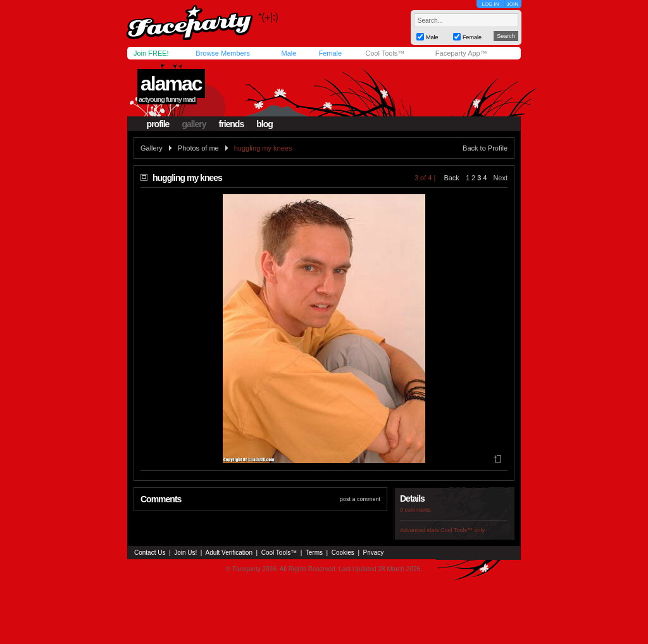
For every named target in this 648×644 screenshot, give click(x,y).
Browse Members (223, 53)
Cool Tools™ (385, 53)
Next (500, 178)
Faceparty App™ (461, 53)
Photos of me (198, 148)
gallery (194, 124)
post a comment (360, 499)
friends (232, 124)
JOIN (513, 4)
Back (451, 178)
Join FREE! (151, 53)
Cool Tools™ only (463, 530)
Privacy (374, 553)
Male (289, 53)
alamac (171, 84)
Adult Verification (229, 553)
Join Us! (185, 553)
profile (158, 124)
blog (265, 124)
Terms (314, 553)
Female (330, 53)
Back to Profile (485, 148)
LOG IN (490, 4)
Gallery (152, 148)
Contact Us (150, 553)
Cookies (343, 553)
